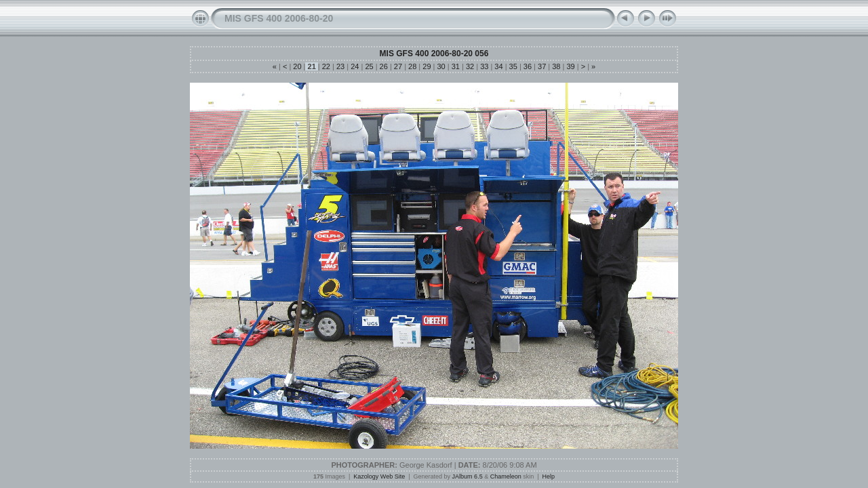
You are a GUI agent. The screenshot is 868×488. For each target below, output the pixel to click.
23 (340, 66)
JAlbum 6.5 (468, 476)
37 (542, 66)
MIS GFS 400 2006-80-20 (279, 18)
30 (441, 66)
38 (556, 66)
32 (470, 66)
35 (513, 66)
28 (412, 66)
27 (398, 66)
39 (570, 66)
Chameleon (506, 476)
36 (528, 66)
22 (326, 66)
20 (297, 66)
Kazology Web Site (379, 476)
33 (484, 66)
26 (384, 66)
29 (427, 66)
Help (549, 476)
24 (355, 66)
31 (456, 66)
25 (369, 66)
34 (498, 66)
